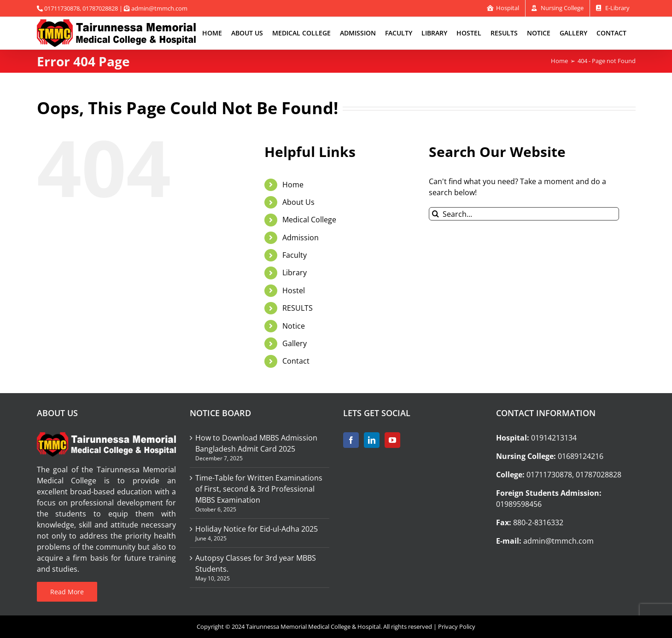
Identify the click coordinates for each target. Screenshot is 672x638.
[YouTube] (392, 440)
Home (293, 185)
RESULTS (298, 308)
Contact (296, 361)
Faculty (295, 255)
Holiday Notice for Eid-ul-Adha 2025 (257, 529)
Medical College (309, 220)
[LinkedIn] (372, 440)
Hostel (294, 290)
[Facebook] (351, 440)
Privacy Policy (457, 626)
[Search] (435, 214)
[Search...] (524, 214)
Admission (301, 238)
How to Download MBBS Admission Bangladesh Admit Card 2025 (256, 443)
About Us (298, 202)
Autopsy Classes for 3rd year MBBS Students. (256, 563)
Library (295, 273)
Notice (294, 326)
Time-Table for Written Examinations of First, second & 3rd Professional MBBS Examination (259, 489)
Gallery (295, 343)
